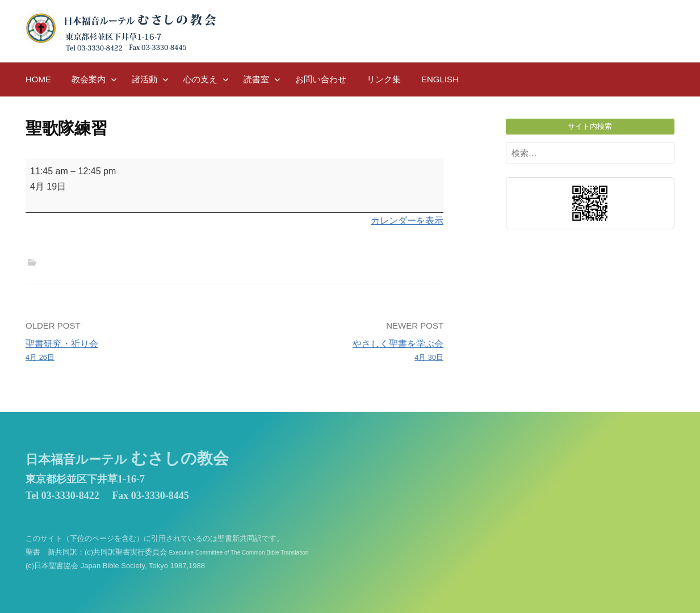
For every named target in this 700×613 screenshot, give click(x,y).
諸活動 (144, 79)
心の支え (200, 79)
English (440, 79)
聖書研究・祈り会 (126, 351)
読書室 (256, 79)
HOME (38, 79)
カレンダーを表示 (407, 221)
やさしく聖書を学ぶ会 (343, 351)
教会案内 (89, 79)
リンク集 (384, 79)
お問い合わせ (321, 79)
